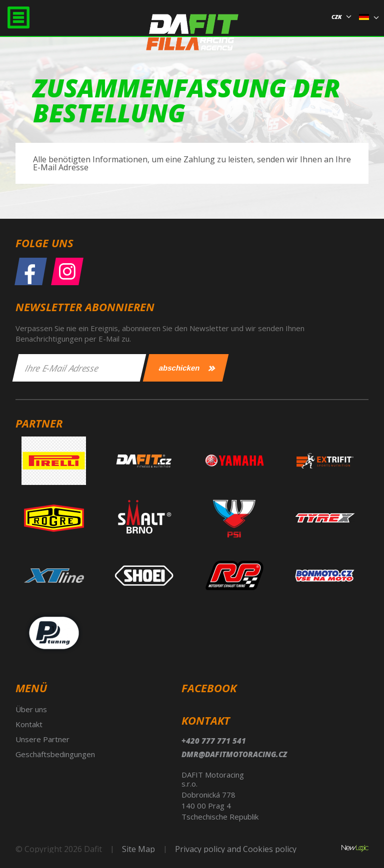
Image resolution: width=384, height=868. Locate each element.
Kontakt (29, 724)
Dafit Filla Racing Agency (192, 37)
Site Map (138, 849)
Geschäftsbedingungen (55, 754)
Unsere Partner (42, 739)
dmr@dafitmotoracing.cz (234, 754)
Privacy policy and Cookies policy (236, 849)
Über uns (31, 709)
